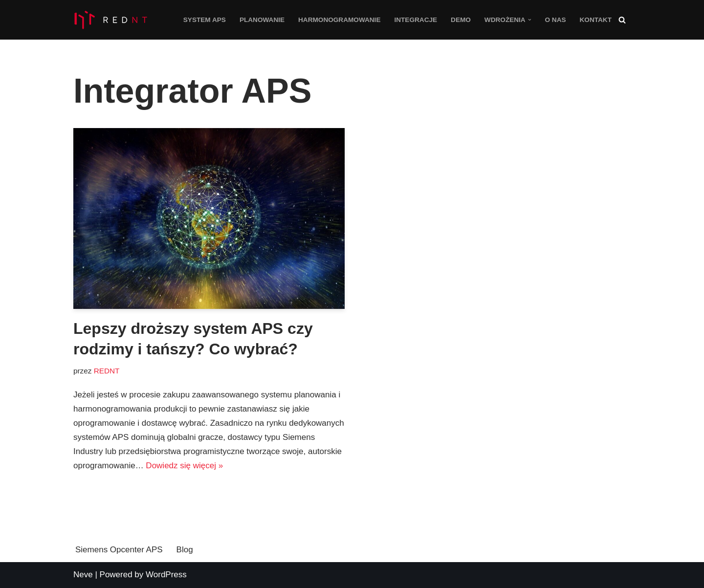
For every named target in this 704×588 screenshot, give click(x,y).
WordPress (166, 575)
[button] (530, 20)
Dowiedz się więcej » (184, 466)
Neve (83, 575)
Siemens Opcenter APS (119, 550)
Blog (185, 550)
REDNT (107, 371)
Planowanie (262, 20)
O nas (555, 20)
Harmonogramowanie (339, 20)
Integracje (416, 20)
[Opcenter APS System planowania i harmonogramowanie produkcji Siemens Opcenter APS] (110, 20)
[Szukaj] (622, 20)
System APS (205, 20)
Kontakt (596, 20)
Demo (461, 20)
